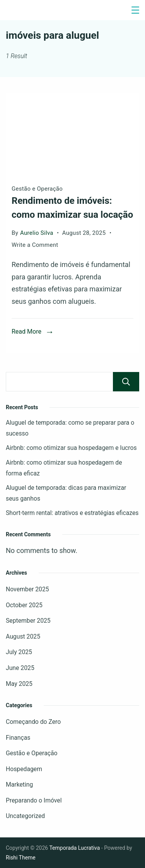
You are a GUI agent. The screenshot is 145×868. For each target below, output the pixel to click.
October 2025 (24, 605)
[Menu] (135, 10)
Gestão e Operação (37, 189)
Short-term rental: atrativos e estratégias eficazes (72, 513)
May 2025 (19, 684)
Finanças (18, 738)
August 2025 (23, 636)
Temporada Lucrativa (74, 848)
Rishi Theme (21, 858)
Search (126, 382)
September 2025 (28, 621)
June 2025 (20, 668)
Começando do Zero (33, 722)
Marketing (19, 784)
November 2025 (27, 589)
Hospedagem (24, 769)
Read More (26, 332)
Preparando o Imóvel (34, 800)
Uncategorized (25, 816)
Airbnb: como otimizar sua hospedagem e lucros (71, 448)
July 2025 (19, 652)
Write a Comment (35, 245)
